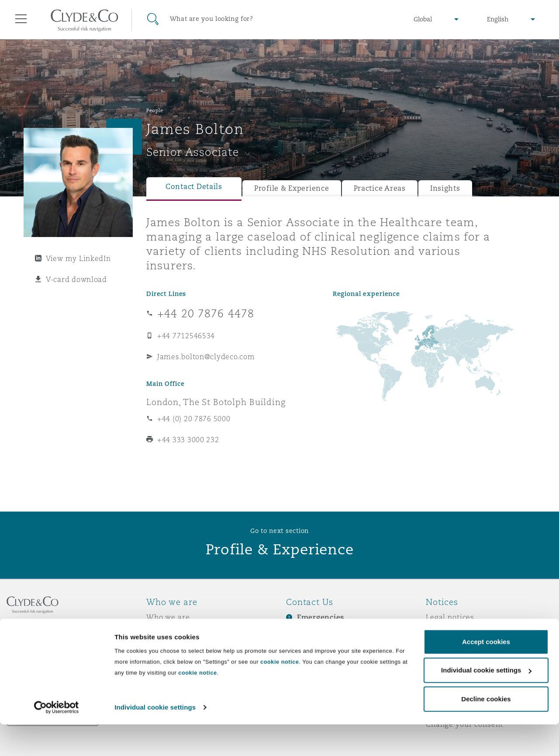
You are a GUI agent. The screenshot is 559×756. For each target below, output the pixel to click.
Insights (445, 188)
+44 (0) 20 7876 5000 (194, 419)
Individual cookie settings (155, 739)
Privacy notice (452, 632)
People (155, 110)
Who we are (168, 617)
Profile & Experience (292, 188)
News (156, 648)
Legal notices (450, 617)
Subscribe (304, 633)
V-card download (76, 279)
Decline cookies (486, 730)
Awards (160, 632)
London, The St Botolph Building (216, 402)
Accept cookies (486, 673)
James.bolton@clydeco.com (206, 357)
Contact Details (194, 187)
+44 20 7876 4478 (206, 313)
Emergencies (321, 617)
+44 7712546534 (186, 336)
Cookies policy (452, 648)
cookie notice (279, 693)
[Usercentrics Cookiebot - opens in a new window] (57, 739)
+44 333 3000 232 (188, 440)
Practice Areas (380, 188)
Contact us (306, 648)
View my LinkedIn (78, 258)
